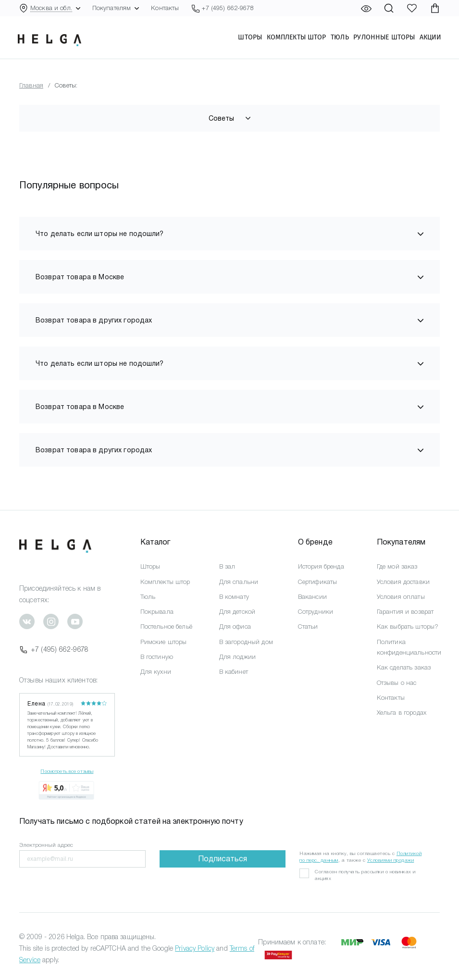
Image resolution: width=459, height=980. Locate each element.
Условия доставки (403, 582)
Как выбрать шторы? (408, 626)
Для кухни (156, 672)
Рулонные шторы (383, 39)
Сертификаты (318, 582)
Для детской (237, 612)
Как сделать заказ (404, 667)
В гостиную (157, 657)
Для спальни (239, 582)
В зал (227, 566)
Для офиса (235, 626)
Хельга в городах (402, 713)
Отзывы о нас (397, 683)
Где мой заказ (397, 566)
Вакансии (312, 597)
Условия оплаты (401, 597)
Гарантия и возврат (405, 612)
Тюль (338, 39)
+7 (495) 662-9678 (54, 649)
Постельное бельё (166, 626)
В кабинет (234, 672)
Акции (429, 39)
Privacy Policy (195, 948)
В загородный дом (246, 642)
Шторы (248, 39)
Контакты (165, 8)
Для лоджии (237, 657)
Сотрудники (316, 612)
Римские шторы (164, 642)
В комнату (234, 597)
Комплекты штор (295, 39)
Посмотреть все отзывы (67, 771)
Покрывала (157, 612)
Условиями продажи (391, 860)
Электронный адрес (46, 845)
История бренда (321, 566)
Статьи (308, 626)
